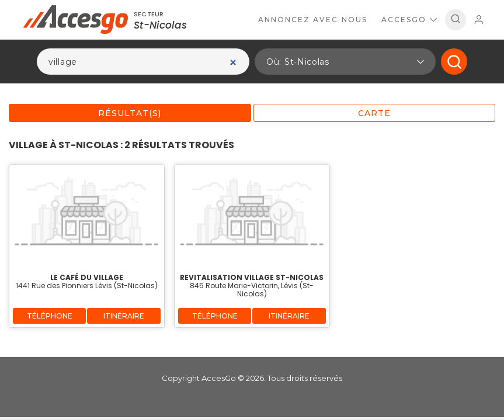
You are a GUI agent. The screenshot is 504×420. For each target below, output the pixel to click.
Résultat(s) (130, 113)
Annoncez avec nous (313, 20)
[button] (345, 62)
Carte (374, 113)
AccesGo (409, 20)
